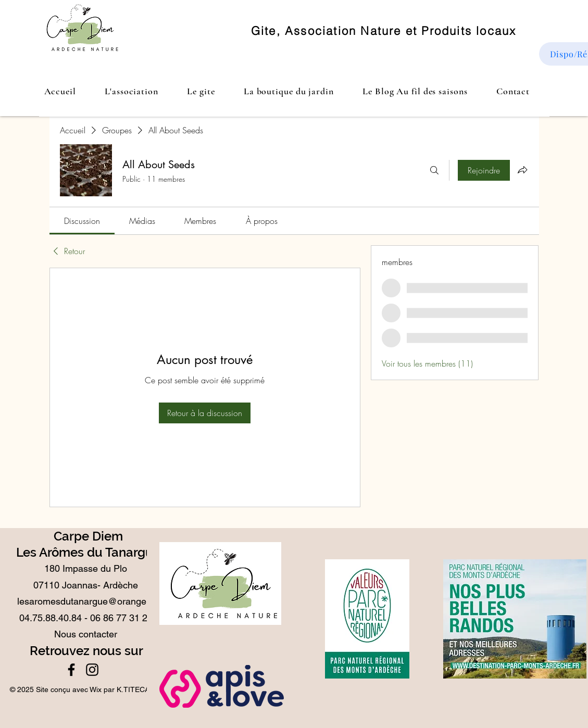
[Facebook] (71, 670)
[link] (82, 221)
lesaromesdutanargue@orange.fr (86, 601)
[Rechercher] (434, 170)
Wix (96, 689)
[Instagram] (92, 670)
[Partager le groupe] (522, 170)
